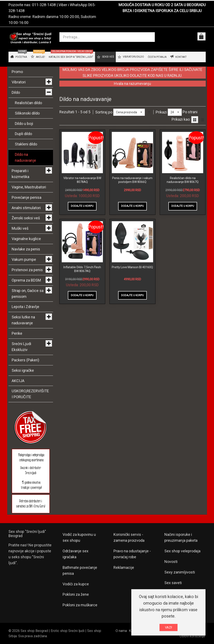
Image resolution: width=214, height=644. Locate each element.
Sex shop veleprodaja (182, 551)
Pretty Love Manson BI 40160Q (132, 267)
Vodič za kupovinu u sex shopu (79, 537)
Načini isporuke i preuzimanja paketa (181, 537)
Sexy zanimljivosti (180, 572)
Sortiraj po (104, 112)
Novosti (171, 562)
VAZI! (169, 627)
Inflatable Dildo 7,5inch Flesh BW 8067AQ (82, 269)
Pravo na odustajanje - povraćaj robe (132, 554)
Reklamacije (124, 567)
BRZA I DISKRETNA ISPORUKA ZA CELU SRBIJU (162, 11)
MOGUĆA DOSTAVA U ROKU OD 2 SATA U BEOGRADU (162, 5)
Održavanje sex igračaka (76, 554)
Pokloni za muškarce (80, 605)
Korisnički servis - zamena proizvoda (129, 537)
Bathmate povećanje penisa (80, 570)
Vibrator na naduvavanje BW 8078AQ (82, 180)
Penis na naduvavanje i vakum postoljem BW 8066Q (132, 180)
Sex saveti (173, 583)
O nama (121, 631)
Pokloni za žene (76, 594)
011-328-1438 (44, 5)
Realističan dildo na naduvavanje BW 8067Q (183, 180)
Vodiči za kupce (76, 584)
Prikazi (161, 112)
